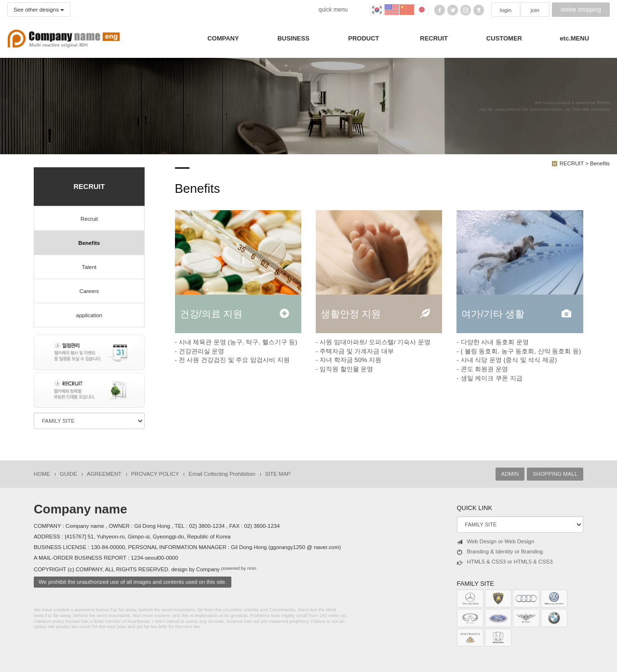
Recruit (89, 219)
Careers (89, 291)
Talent (89, 267)
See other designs (38, 10)
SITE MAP (278, 474)
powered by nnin (239, 569)
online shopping (581, 10)
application (89, 315)
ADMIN (510, 474)
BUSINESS (293, 38)
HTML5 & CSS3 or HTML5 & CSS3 (505, 562)
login (506, 10)
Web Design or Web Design (496, 542)
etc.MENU (574, 38)
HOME (42, 474)
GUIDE (68, 474)
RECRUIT (434, 38)
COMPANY (223, 38)
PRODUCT (363, 38)
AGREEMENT (104, 474)
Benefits (89, 243)
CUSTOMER (504, 38)
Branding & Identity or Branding (500, 552)
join (535, 10)
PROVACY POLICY (155, 474)
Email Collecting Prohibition (222, 474)
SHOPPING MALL (555, 474)
